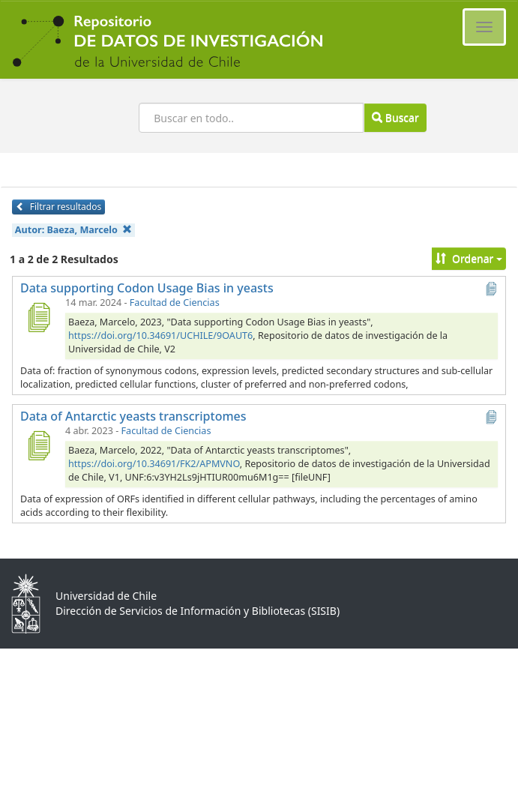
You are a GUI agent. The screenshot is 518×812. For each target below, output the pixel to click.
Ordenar (469, 258)
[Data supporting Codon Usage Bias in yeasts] (38, 317)
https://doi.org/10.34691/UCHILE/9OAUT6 (160, 336)
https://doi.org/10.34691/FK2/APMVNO (154, 464)
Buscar (395, 117)
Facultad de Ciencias (175, 303)
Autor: (73, 230)
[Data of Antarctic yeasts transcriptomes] (38, 445)
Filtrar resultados (58, 207)
